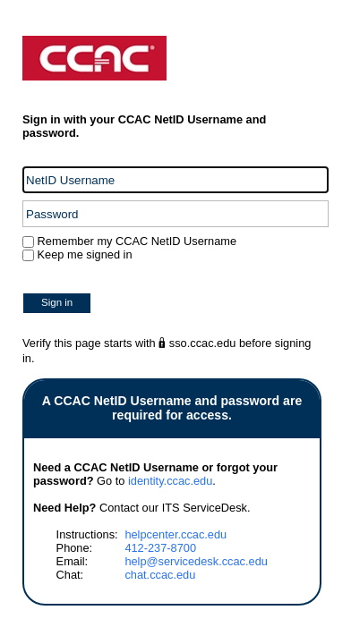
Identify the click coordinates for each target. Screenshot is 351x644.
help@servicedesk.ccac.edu (196, 561)
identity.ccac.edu (170, 481)
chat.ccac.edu (160, 575)
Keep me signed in (85, 254)
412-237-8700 (160, 548)
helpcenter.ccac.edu (175, 534)
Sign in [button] (57, 302)
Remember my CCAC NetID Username (135, 241)
